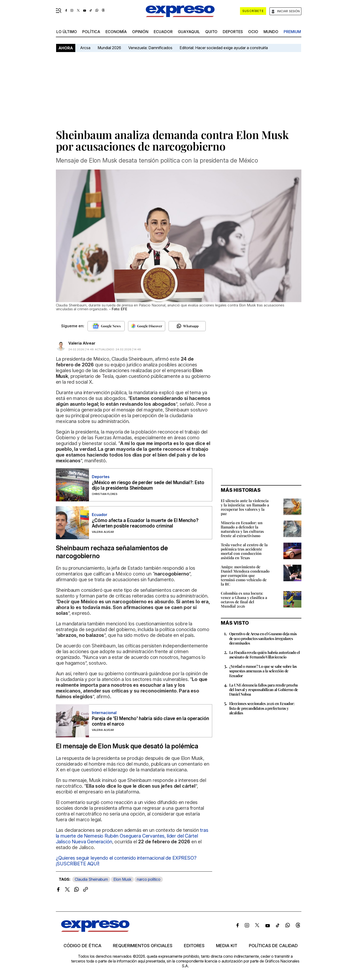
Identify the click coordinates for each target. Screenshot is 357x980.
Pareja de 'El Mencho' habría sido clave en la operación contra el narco (150, 721)
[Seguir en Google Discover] (147, 326)
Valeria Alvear (82, 343)
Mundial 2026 (109, 48)
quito (211, 32)
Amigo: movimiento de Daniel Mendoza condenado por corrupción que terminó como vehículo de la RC (245, 575)
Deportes (233, 32)
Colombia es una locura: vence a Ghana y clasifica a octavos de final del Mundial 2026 (244, 600)
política (91, 32)
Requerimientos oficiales (143, 946)
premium (292, 32)
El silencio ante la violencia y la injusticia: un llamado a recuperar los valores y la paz (245, 507)
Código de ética (82, 946)
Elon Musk (122, 879)
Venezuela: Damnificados (150, 48)
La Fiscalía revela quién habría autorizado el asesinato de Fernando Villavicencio (265, 655)
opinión (140, 32)
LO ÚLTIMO (67, 32)
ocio (253, 32)
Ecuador (163, 32)
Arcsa (85, 48)
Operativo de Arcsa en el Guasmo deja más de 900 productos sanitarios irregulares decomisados (263, 638)
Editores (194, 946)
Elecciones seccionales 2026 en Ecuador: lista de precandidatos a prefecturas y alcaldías (262, 708)
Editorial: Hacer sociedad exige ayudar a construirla (224, 48)
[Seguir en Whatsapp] (187, 326)
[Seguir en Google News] (106, 326)
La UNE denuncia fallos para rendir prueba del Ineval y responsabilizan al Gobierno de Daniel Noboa (264, 690)
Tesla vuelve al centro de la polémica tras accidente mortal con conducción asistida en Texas (244, 551)
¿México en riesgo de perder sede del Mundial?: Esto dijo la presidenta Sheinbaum (148, 485)
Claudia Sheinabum (91, 879)
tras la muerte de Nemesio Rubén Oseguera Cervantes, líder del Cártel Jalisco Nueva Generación (132, 836)
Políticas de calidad (273, 946)
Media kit (227, 946)
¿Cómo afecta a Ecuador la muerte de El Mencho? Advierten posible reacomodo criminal (145, 523)
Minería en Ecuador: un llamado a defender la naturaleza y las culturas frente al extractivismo (242, 529)
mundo (271, 32)
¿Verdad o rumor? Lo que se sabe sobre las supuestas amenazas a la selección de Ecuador (263, 671)
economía (116, 32)
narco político (149, 879)
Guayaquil (189, 32)
